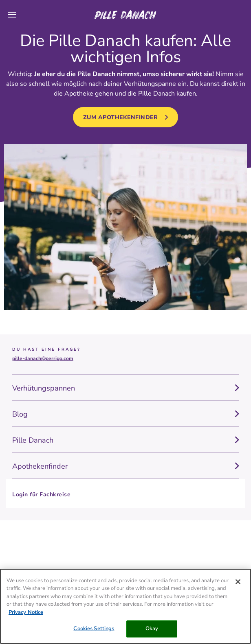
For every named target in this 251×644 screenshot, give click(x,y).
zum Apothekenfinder (121, 117)
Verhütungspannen (44, 388)
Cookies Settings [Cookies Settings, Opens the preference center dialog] (94, 629)
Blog (20, 414)
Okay (152, 629)
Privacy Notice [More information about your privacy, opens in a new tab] (26, 612)
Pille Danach (33, 440)
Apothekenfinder (40, 466)
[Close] (238, 582)
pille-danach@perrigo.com (43, 358)
